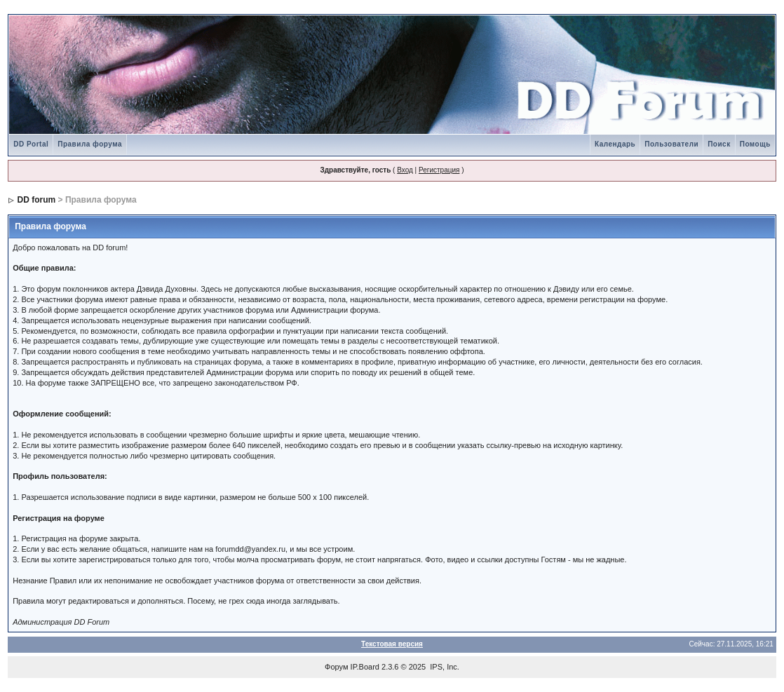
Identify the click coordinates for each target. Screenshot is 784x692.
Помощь (755, 144)
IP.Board (365, 667)
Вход (405, 170)
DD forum (37, 200)
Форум (336, 667)
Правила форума (90, 144)
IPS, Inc (444, 667)
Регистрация (439, 170)
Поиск (719, 144)
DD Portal (31, 144)
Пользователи (671, 144)
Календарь (615, 144)
